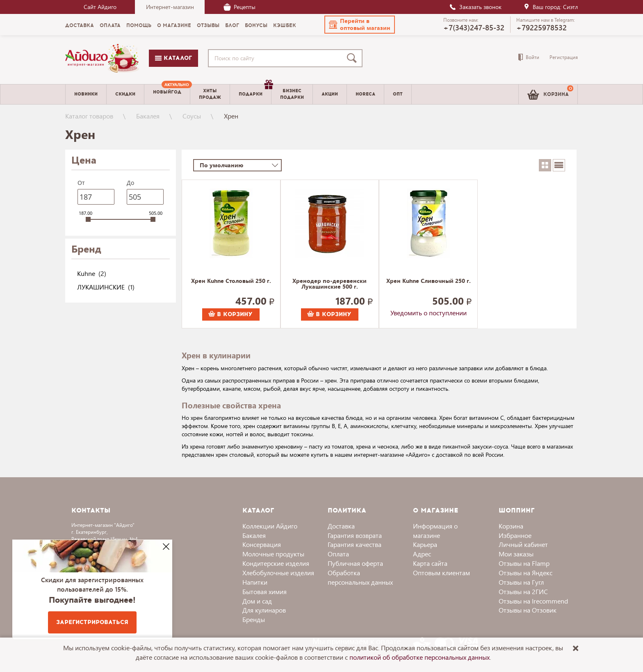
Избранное (515, 535)
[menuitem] (167, 94)
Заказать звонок (475, 7)
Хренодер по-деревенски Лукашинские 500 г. (329, 284)
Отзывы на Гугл (521, 582)
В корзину (230, 314)
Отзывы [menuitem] (208, 25)
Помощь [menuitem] (139, 25)
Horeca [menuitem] (365, 94)
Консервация (262, 544)
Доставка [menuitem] (80, 25)
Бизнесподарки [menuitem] (292, 94)
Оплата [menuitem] (110, 25)
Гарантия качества (355, 544)
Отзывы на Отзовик (528, 610)
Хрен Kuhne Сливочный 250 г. (429, 281)
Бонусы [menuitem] (256, 25)
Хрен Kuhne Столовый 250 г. (231, 281)
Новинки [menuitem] (86, 94)
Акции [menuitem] (330, 94)
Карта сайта (430, 563)
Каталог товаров (89, 116)
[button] (360, 25)
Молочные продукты (273, 554)
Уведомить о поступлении (429, 313)
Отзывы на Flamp (524, 563)
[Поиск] (353, 58)
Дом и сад (257, 601)
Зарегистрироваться (92, 622)
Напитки (255, 582)
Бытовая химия (264, 591)
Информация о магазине (435, 531)
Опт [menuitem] (398, 94)
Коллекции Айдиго (270, 526)
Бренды (254, 619)
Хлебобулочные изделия (278, 573)
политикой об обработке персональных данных (420, 657)
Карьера (425, 544)
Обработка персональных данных (360, 577)
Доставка (341, 526)
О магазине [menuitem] (174, 25)
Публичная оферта (355, 563)
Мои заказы (516, 554)
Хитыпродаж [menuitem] (210, 94)
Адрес (422, 554)
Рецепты (239, 7)
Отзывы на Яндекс (526, 573)
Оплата (338, 554)
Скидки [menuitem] (125, 94)
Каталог (173, 58)
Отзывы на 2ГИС (523, 591)
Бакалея (148, 116)
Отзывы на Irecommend (533, 601)
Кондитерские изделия (276, 563)
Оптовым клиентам (441, 573)
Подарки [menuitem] (255, 91)
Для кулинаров (264, 610)
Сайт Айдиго (100, 7)
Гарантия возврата (355, 535)
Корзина (511, 526)
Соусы (192, 116)
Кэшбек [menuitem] (285, 25)
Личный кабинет (523, 544)
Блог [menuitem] (232, 25)
